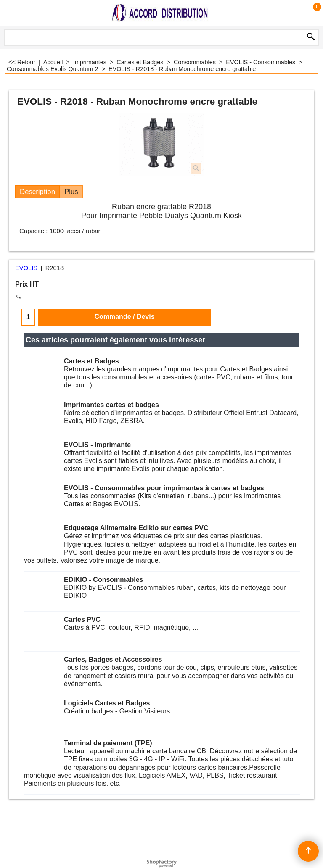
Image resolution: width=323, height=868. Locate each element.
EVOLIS (26, 268)
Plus (71, 192)
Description (37, 192)
